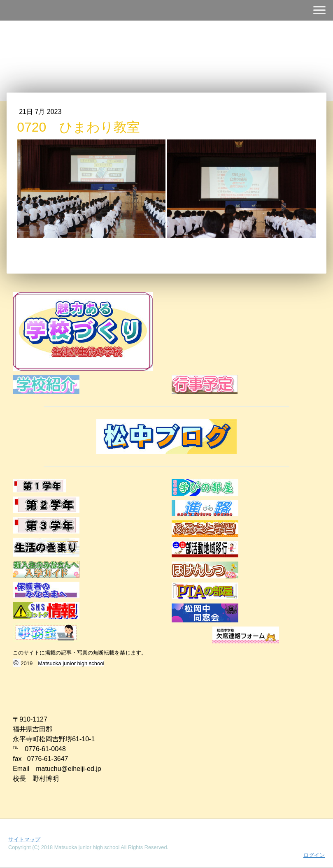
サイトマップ (24, 839)
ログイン (314, 855)
